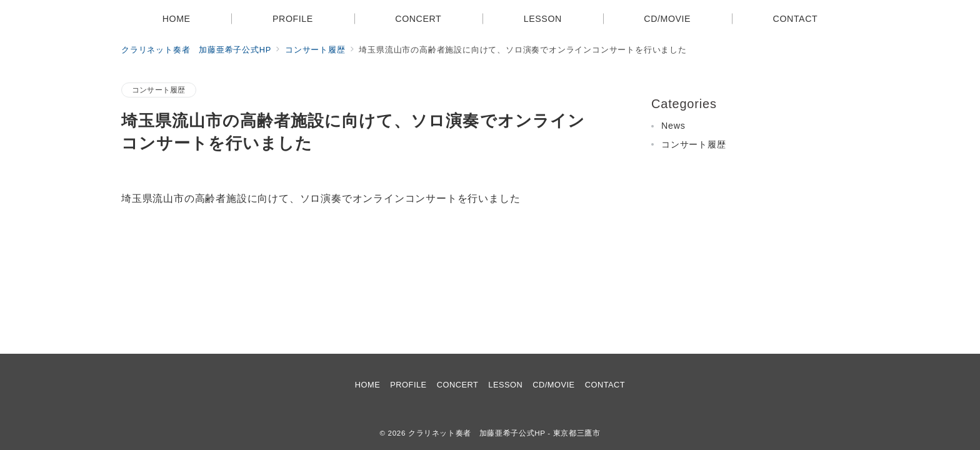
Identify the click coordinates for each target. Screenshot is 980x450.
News (673, 126)
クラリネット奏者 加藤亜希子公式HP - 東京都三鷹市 (504, 433)
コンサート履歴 (159, 90)
